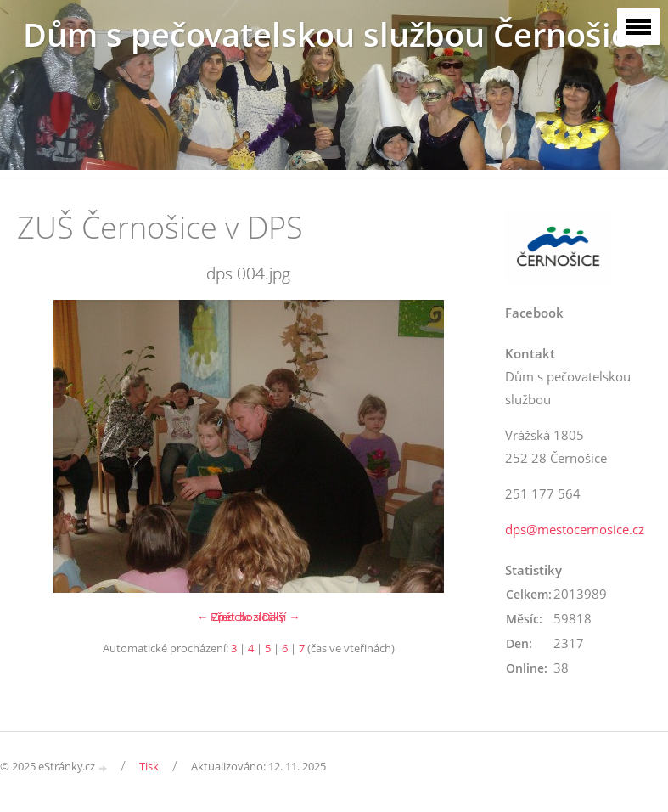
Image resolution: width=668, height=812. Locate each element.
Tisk (149, 766)
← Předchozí (229, 617)
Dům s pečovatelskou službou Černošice (334, 34)
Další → (281, 617)
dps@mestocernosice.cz (575, 529)
